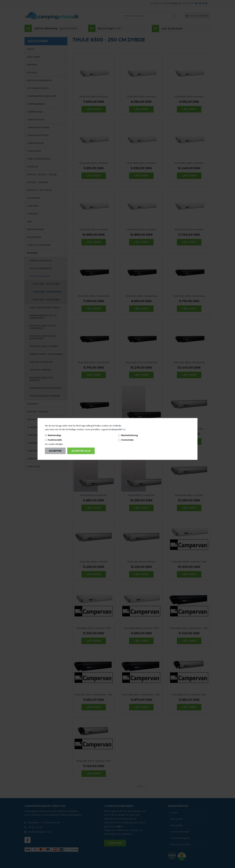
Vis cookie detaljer (54, 444)
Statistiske (127, 440)
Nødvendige (55, 435)
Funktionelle (55, 440)
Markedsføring (130, 435)
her (124, 429)
